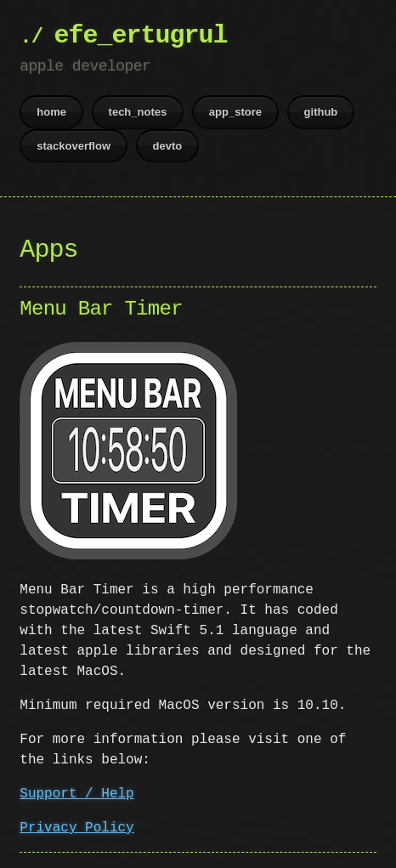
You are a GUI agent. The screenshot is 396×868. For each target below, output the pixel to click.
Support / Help (76, 792)
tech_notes (138, 112)
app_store (235, 112)
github (321, 112)
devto (168, 146)
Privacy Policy (76, 826)
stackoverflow (74, 146)
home (51, 112)
